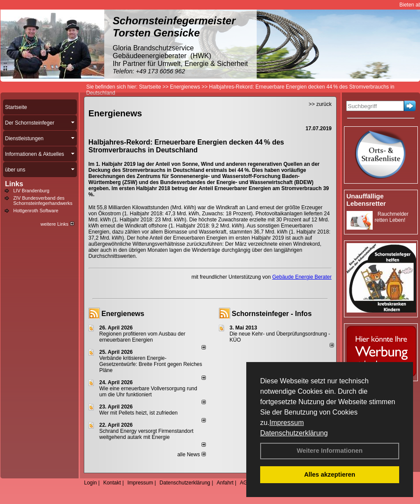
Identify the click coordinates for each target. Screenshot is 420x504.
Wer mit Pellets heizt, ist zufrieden (139, 413)
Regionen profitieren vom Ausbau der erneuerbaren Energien (142, 337)
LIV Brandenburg (31, 191)
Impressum (286, 423)
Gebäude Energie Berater (302, 277)
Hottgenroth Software (36, 211)
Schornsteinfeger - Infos (272, 314)
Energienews (123, 314)
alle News (191, 455)
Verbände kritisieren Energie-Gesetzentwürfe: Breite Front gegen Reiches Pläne (151, 364)
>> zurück (320, 104)
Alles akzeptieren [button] (330, 474)
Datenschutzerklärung (294, 433)
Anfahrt (225, 483)
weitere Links (57, 224)
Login (91, 483)
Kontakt (112, 483)
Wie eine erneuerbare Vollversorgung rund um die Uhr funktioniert (148, 392)
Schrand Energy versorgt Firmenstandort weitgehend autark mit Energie (147, 434)
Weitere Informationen (330, 451)
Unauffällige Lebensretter (366, 200)
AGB (245, 483)
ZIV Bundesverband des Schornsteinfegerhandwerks (43, 201)
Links (14, 184)
